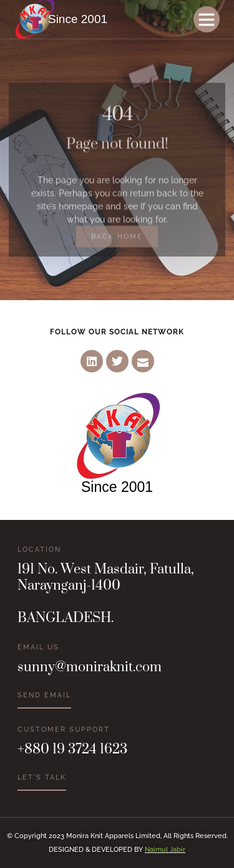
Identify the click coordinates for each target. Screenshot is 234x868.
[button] (207, 19)
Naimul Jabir (165, 850)
